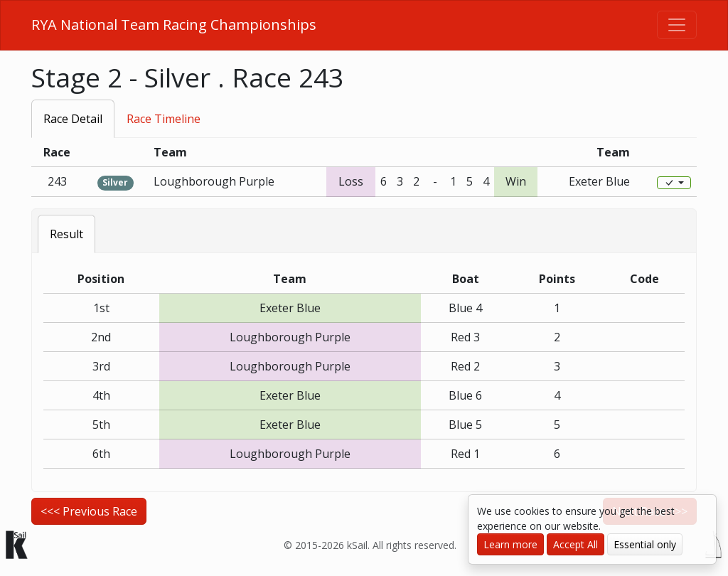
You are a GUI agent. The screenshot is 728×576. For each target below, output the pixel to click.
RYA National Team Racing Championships (174, 25)
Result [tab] (66, 234)
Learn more (510, 544)
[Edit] (674, 183)
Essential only (645, 544)
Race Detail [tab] (73, 119)
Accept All (576, 544)
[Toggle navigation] (677, 25)
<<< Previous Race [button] (89, 511)
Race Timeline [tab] (164, 119)
